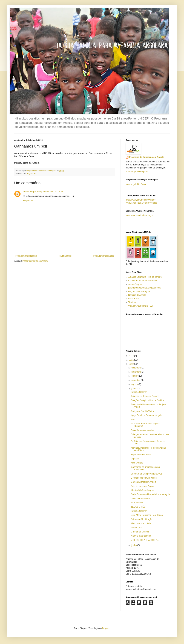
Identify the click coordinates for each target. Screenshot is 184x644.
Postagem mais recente (26, 256)
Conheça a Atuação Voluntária (143, 281)
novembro (136, 372)
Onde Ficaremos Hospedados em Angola (150, 494)
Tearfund (132, 302)
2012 (132, 356)
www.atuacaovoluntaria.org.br (140, 215)
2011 (132, 360)
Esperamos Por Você (141, 455)
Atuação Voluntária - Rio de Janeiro (145, 277)
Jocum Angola (135, 284)
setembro (136, 380)
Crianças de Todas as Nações (145, 396)
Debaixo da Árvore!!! (141, 499)
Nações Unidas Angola (139, 292)
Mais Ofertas (137, 463)
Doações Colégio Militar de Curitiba (148, 400)
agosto (135, 384)
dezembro (136, 368)
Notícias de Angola (137, 295)
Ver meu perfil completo (137, 172)
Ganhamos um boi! (140, 532)
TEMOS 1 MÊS (138, 507)
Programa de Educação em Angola (147, 157)
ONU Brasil (134, 299)
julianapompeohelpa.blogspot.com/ (145, 288)
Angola (30, 174)
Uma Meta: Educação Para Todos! (147, 515)
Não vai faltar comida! (141, 536)
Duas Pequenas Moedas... (143, 430)
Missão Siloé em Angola (142, 490)
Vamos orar (136, 528)
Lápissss (135, 459)
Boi (35, 174)
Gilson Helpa (29, 192)
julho (134, 388)
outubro (135, 376)
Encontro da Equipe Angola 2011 (146, 474)
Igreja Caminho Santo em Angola (146, 415)
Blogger (106, 628)
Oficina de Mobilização (142, 519)
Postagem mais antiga (104, 256)
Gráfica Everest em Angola (144, 482)
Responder (28, 201)
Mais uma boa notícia (141, 523)
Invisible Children (139, 392)
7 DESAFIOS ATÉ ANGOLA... (145, 540)
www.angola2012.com (136, 184)
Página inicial (65, 256)
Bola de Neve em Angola (143, 486)
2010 (132, 364)
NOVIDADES (137, 503)
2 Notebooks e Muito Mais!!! (144, 478)
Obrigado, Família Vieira (142, 411)
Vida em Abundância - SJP (141, 306)
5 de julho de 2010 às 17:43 (50, 192)
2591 (133, 420)
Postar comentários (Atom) (35, 261)
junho (134, 545)
